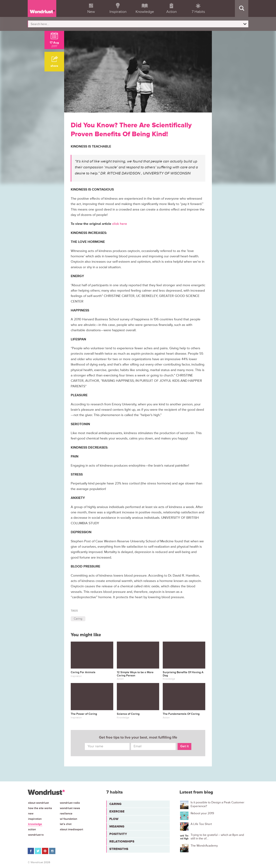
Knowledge (35, 824)
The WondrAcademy (204, 846)
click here (120, 224)
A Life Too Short (201, 824)
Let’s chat (66, 824)
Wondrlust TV (36, 835)
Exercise (117, 811)
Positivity (118, 834)
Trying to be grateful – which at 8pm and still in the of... (217, 837)
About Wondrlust (38, 803)
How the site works (40, 808)
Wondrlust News (70, 808)
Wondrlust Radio (70, 803)
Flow (114, 819)
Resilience (66, 814)
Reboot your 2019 (202, 813)
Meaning (117, 826)
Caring (78, 619)
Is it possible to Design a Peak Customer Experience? (217, 804)
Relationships (122, 841)
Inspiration (35, 819)
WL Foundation (69, 819)
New (31, 814)
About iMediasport (71, 829)
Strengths (119, 849)
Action (32, 829)
